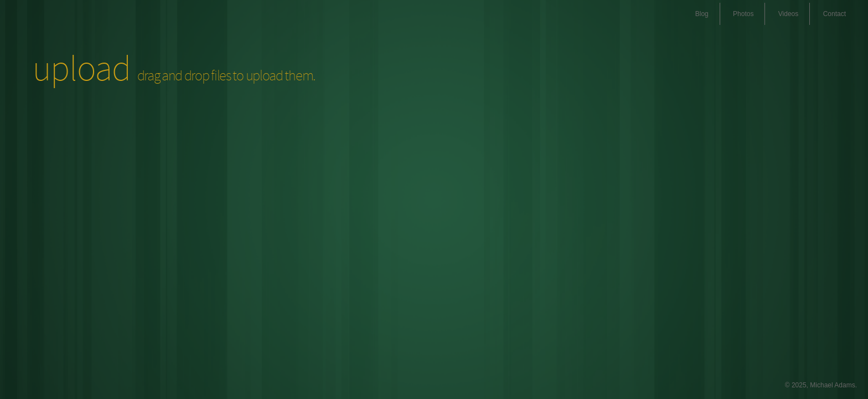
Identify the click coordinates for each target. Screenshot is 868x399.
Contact (835, 14)
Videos (788, 14)
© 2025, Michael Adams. (821, 385)
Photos (743, 14)
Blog (702, 14)
